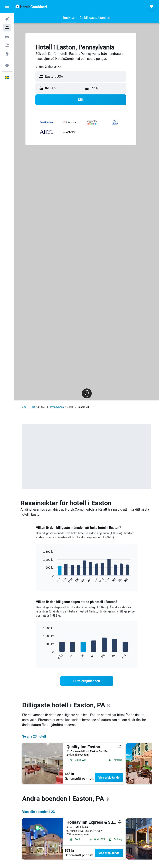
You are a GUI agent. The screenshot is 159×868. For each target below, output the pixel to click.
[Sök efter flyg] (7, 19)
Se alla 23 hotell (34, 736)
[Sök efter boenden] (7, 28)
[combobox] (48, 67)
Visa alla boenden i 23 (39, 812)
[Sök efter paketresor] (7, 45)
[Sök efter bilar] (7, 36)
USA (33, 407)
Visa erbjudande (109, 778)
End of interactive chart (41, 580)
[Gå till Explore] (7, 54)
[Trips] (7, 66)
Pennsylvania (57, 407)
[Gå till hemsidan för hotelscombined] (31, 6)
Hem (23, 407)
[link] (87, 681)
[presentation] (109, 705)
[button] (7, 6)
